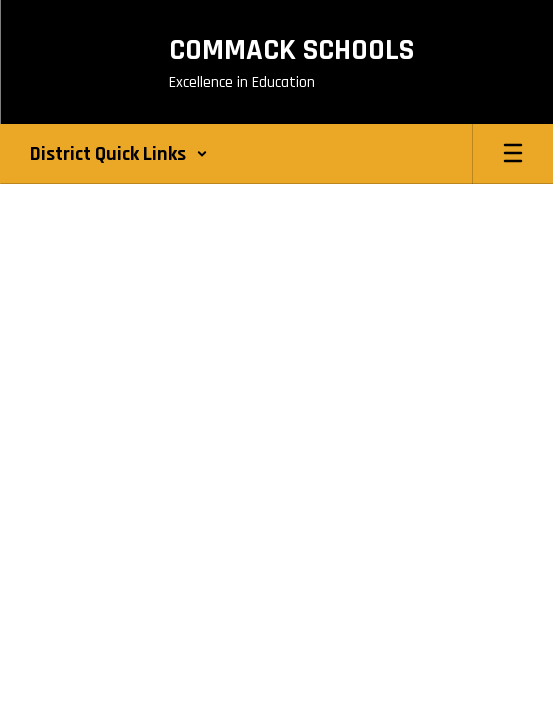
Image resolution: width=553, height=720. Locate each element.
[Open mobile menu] (513, 154)
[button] (119, 154)
